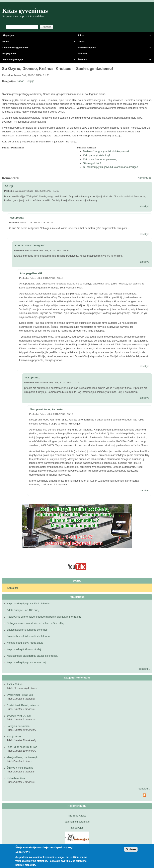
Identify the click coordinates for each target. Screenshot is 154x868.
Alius (113, 36)
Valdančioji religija (38, 60)
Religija (30, 81)
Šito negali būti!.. (93, 163)
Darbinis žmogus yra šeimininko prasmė (106, 151)
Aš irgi (9, 186)
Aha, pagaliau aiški (32, 273)
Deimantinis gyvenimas (15, 47)
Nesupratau (17, 218)
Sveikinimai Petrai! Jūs (20, 695)
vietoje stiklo (14, 736)
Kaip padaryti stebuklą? (97, 155)
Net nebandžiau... (17, 778)
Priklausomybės (113, 48)
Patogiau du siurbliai (18, 726)
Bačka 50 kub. (15, 684)
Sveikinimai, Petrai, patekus (23, 705)
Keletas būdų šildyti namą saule (25, 643)
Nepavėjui (77, 828)
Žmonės (113, 60)
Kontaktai (12, 588)
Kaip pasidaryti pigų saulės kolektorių (28, 603)
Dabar (81, 41)
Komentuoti (145, 178)
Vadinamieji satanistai (77, 822)
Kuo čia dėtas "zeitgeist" (30, 245)
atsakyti (145, 206)
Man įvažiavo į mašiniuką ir (22, 757)
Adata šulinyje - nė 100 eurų (23, 610)
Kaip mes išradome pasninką (100, 159)
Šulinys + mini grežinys (20, 768)
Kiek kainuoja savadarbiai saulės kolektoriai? (32, 656)
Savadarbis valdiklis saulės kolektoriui (28, 636)
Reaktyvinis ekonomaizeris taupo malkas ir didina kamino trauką (44, 617)
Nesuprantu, (32, 378)
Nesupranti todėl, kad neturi (47, 409)
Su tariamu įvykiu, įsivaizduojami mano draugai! (110, 167)
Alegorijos (8, 35)
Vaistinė (82, 53)
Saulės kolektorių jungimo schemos (27, 630)
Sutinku (131, 849)
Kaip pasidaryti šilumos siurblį (24, 649)
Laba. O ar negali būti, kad (22, 747)
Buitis (38, 42)
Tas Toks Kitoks (77, 816)
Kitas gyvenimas (25, 11)
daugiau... (144, 669)
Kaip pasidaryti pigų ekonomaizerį (26, 662)
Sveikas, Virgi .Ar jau (19, 716)
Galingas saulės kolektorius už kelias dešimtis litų (35, 623)
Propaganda (9, 53)
